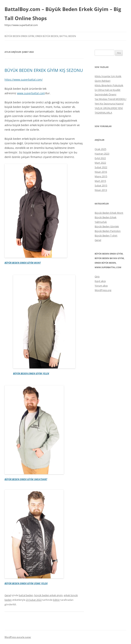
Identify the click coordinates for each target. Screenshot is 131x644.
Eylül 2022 (100, 158)
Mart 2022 (100, 163)
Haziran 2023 (102, 154)
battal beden (26, 595)
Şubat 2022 (101, 167)
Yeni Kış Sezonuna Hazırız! (109, 104)
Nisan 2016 (101, 172)
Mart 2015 (100, 181)
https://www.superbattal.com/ (24, 80)
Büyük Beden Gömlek (107, 226)
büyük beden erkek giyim (48, 595)
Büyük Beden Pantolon (108, 231)
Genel (8, 595)
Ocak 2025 (100, 149)
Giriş (97, 276)
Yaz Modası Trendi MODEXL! (110, 99)
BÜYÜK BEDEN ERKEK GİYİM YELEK (31, 373)
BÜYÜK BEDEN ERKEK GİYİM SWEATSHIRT (26, 479)
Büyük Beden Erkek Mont (109, 213)
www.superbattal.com (31, 93)
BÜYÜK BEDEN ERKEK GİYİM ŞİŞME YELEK (26, 583)
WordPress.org (103, 290)
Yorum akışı (101, 286)
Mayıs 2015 (101, 176)
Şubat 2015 (101, 185)
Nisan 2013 (101, 190)
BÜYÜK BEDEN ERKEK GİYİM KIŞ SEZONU (44, 70)
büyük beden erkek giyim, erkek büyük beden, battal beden (40, 36)
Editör (56, 600)
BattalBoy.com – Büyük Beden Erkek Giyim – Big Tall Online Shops (63, 14)
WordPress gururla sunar (18, 637)
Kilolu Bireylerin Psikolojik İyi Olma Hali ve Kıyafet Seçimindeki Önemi (109, 90)
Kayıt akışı (100, 281)
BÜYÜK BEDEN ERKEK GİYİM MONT (23, 263)
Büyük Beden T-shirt (106, 236)
